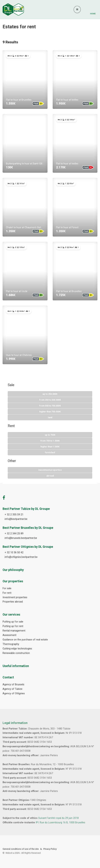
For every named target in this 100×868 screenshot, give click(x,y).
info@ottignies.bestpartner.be (21, 557)
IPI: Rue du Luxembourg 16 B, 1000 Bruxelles (60, 823)
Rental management (14, 631)
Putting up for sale (13, 622)
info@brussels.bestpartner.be (21, 538)
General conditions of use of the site (21, 849)
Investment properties (50, 470)
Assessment (9, 635)
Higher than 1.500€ (50, 447)
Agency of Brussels (13, 685)
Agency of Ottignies (14, 693)
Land (50, 417)
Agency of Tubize (12, 689)
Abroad (50, 476)
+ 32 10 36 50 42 (14, 553)
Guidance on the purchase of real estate (25, 640)
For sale (7, 588)
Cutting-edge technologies (17, 649)
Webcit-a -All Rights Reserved (23, 853)
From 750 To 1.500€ (50, 441)
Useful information (16, 666)
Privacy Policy (50, 849)
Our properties (13, 581)
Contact (8, 677)
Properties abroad (13, 602)
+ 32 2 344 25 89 (14, 534)
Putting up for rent (13, 626)
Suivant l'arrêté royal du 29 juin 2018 (58, 818)
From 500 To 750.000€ (50, 406)
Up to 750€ (50, 435)
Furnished (50, 452)
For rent (7, 593)
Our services (11, 615)
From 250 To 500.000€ (50, 400)
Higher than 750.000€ (50, 412)
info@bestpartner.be (16, 519)
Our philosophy (13, 570)
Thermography (11, 644)
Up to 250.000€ (50, 394)
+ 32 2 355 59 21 (14, 515)
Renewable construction (16, 653)
